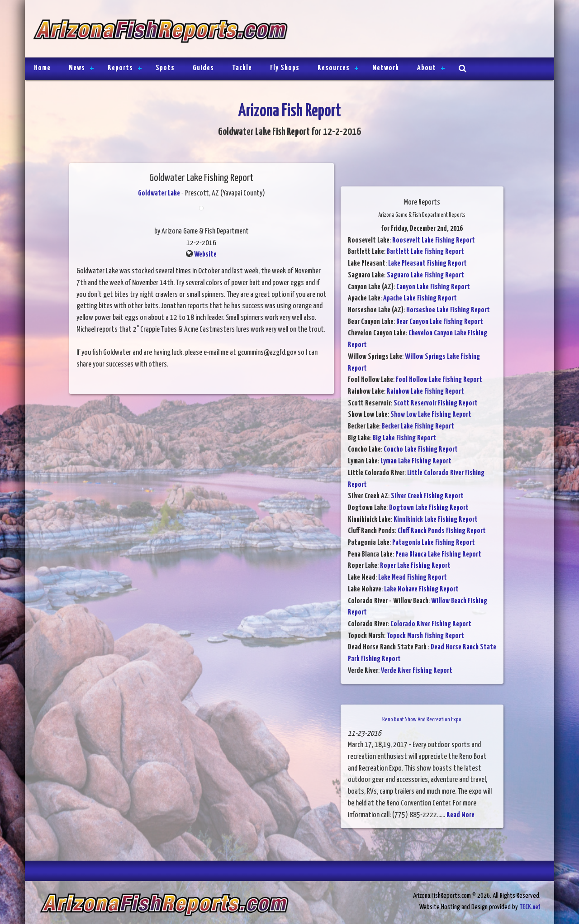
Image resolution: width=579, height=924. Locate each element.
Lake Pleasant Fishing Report (427, 264)
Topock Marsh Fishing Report (425, 636)
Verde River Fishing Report (417, 671)
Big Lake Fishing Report (404, 438)
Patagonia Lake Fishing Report (434, 543)
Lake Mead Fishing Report (413, 578)
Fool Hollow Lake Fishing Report (439, 380)
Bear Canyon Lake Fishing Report (440, 322)
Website (205, 255)
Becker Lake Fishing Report (418, 426)
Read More (460, 815)
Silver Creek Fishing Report (427, 496)
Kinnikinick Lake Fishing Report (436, 520)
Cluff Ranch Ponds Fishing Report (442, 531)
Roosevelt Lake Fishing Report (434, 241)
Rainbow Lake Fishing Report (425, 392)
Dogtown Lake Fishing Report (429, 508)
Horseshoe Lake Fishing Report (448, 310)
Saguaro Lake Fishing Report (425, 275)
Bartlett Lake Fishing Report (425, 252)
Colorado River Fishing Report (431, 624)
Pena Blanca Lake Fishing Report (438, 555)
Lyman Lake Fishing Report (416, 461)
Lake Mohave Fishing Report (421, 589)
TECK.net (530, 907)
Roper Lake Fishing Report (415, 566)
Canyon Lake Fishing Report (433, 287)
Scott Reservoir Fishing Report (436, 403)
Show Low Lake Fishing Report (431, 415)
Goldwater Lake (159, 193)
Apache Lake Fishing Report (420, 298)
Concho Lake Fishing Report (421, 450)
